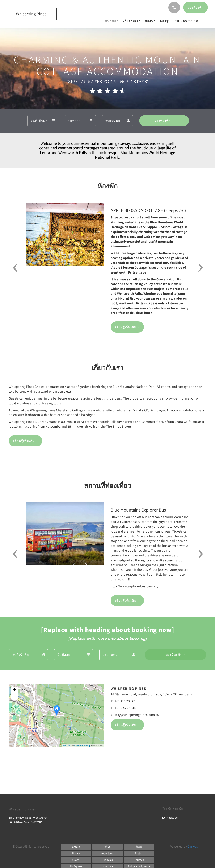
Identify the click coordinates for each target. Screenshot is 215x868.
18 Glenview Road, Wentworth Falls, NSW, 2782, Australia (151, 694)
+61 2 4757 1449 (126, 708)
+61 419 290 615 (126, 701)
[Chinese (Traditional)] (139, 847)
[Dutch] (107, 853)
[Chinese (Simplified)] (107, 847)
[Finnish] (76, 860)
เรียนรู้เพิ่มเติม (126, 327)
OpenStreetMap (83, 746)
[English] (139, 853)
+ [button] (15, 690)
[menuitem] (113, 21)
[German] (139, 860)
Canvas (193, 846)
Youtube (170, 818)
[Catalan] (76, 847)
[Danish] (76, 853)
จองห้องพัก (163, 121)
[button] (205, 21)
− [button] (15, 696)
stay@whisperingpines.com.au (137, 715)
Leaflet (67, 746)
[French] (107, 860)
